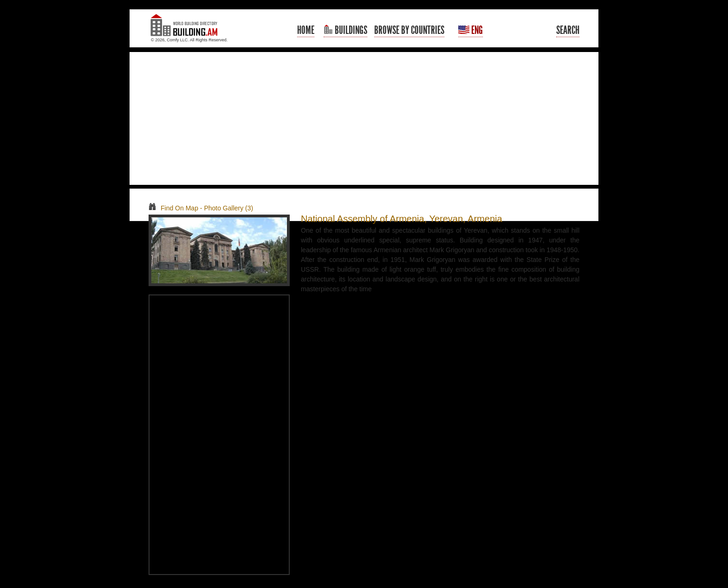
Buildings (345, 30)
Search (568, 30)
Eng (471, 30)
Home (306, 30)
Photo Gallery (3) (228, 208)
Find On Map (173, 208)
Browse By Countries (409, 30)
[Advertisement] (364, 118)
